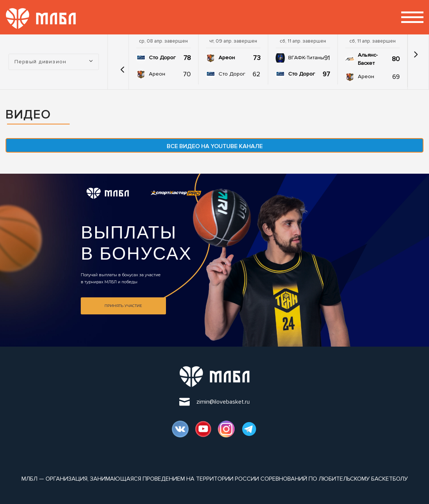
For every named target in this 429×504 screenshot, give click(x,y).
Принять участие (123, 306)
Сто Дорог (162, 58)
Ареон (157, 74)
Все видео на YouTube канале (215, 146)
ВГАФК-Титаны (306, 58)
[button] (120, 62)
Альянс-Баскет (368, 59)
